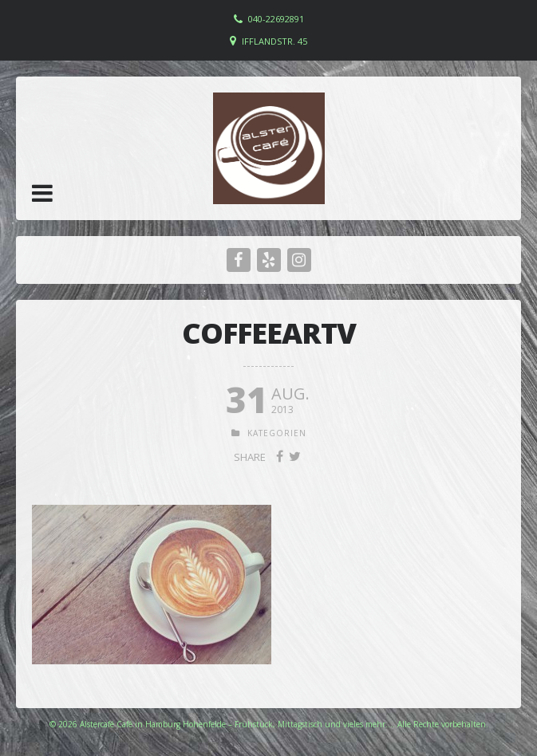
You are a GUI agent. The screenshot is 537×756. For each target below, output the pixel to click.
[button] (42, 193)
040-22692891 (276, 19)
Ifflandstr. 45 (274, 41)
